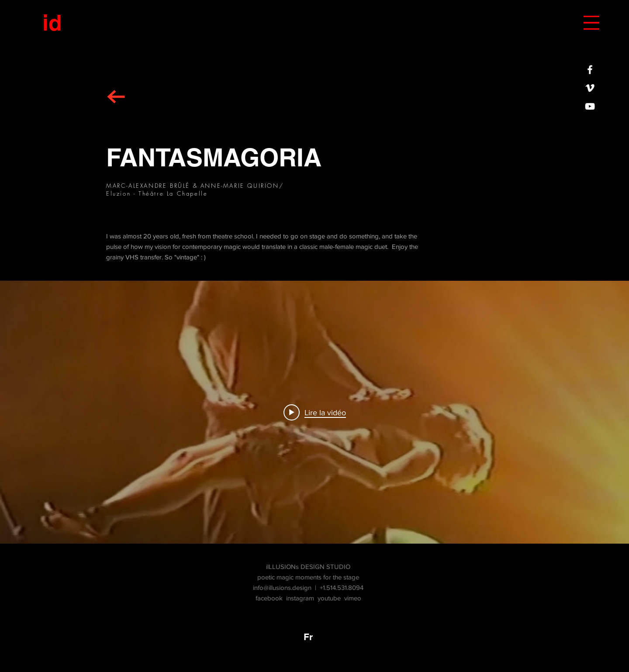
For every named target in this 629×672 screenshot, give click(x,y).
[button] (591, 23)
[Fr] (308, 637)
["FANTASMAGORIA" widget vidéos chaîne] (314, 412)
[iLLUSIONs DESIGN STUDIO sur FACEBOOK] (590, 70)
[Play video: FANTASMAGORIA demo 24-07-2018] (315, 412)
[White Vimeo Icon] (590, 88)
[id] (52, 23)
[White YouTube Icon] (590, 106)
